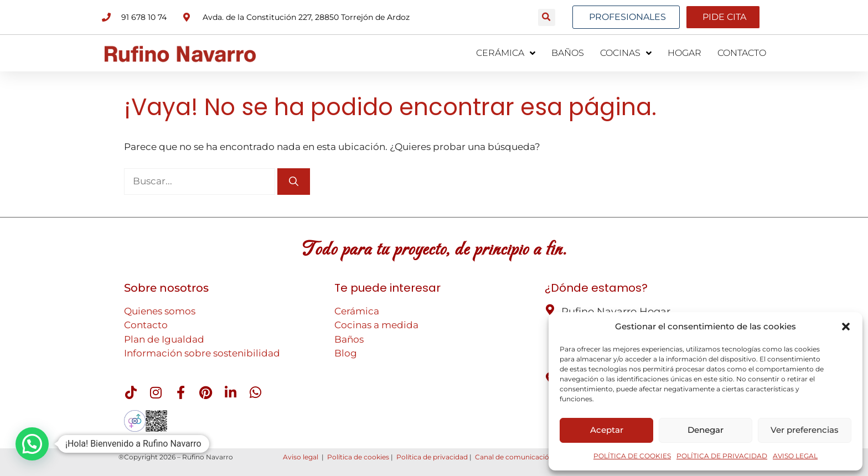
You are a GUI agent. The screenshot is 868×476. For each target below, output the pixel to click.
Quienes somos (160, 311)
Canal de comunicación (514, 457)
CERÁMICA (506, 53)
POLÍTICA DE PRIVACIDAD (722, 456)
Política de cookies (358, 457)
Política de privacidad (432, 457)
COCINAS (626, 53)
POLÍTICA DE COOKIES (632, 456)
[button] (846, 327)
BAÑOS (568, 53)
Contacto (146, 325)
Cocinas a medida (376, 325)
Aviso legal (301, 457)
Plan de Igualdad (164, 339)
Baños (349, 339)
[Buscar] (294, 182)
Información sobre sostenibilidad (202, 353)
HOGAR (684, 53)
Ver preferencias (805, 430)
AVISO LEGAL (795, 456)
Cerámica (357, 311)
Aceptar (607, 430)
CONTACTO (742, 53)
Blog (346, 353)
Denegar (706, 430)
